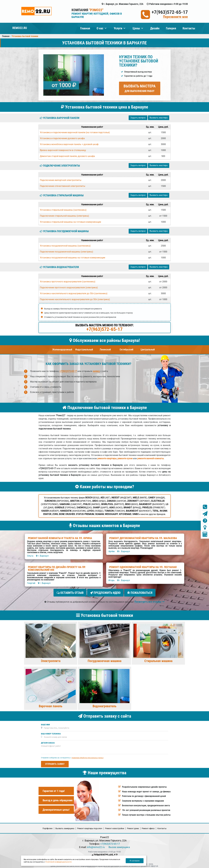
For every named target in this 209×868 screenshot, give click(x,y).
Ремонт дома (133, 827)
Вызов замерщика (119, 846)
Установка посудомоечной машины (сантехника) (65, 246)
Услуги (118, 28)
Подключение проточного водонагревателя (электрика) (69, 288)
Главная (85, 28)
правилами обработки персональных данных (88, 757)
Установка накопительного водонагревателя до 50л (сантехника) (74, 293)
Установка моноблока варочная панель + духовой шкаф (69, 144)
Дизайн (155, 28)
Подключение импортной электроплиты (61, 180)
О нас (100, 28)
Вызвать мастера (140, 88)
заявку (96, 371)
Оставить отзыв (70, 593)
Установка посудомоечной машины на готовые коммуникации (73, 258)
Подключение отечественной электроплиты (63, 186)
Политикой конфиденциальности (58, 862)
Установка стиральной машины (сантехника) (63, 210)
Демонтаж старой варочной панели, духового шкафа (67, 156)
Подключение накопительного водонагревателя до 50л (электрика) (75, 299)
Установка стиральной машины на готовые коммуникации (70, 222)
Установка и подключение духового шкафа (62, 138)
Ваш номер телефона (51, 733)
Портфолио (48, 827)
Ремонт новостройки (115, 827)
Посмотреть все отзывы (149, 601)
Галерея (171, 28)
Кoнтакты (162, 827)
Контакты (189, 28)
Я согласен (135, 861)
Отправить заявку (55, 763)
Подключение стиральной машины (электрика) (64, 216)
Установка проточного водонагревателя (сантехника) (68, 282)
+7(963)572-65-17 (170, 12)
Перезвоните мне (175, 17)
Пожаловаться (140, 593)
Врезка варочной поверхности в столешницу (63, 150)
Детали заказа (48, 742)
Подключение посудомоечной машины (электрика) (67, 252)
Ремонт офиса (148, 827)
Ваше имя (45, 724)
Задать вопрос (138, 118)
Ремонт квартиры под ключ (90, 827)
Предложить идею (105, 593)
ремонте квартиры (107, 458)
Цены (136, 28)
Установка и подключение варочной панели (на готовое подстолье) (75, 132)
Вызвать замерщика (65, 827)
